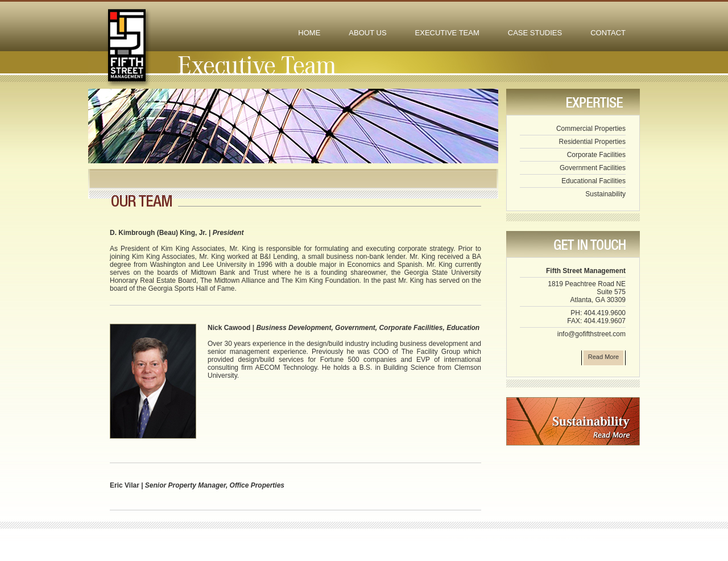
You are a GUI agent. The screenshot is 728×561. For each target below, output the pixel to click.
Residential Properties (592, 142)
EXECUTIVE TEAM (447, 33)
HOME (309, 33)
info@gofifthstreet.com (591, 334)
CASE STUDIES (535, 33)
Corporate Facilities (596, 155)
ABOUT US (367, 33)
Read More (603, 357)
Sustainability (605, 194)
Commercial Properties (591, 129)
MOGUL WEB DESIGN (571, 539)
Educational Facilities (593, 181)
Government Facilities (593, 168)
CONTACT (608, 33)
